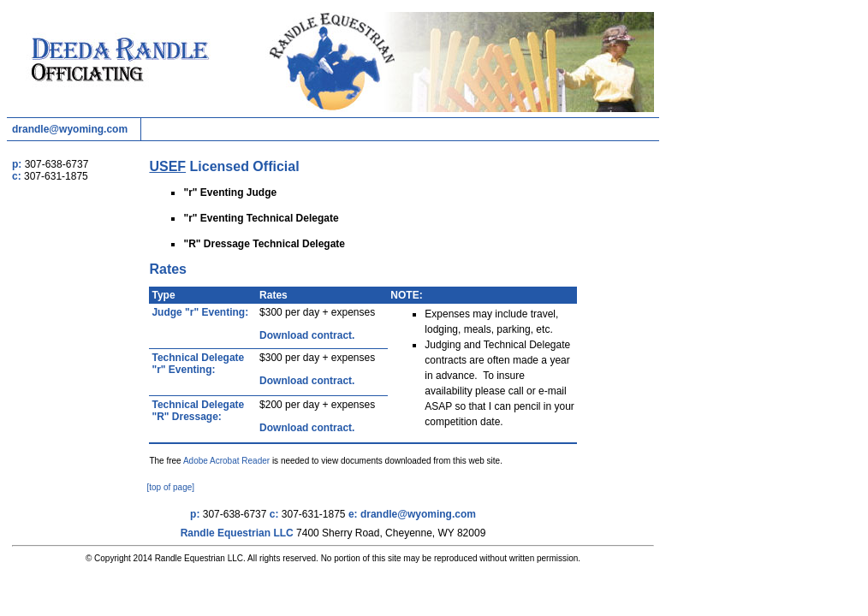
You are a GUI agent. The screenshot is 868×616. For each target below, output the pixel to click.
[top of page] (170, 487)
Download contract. (307, 335)
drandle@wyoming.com (70, 129)
